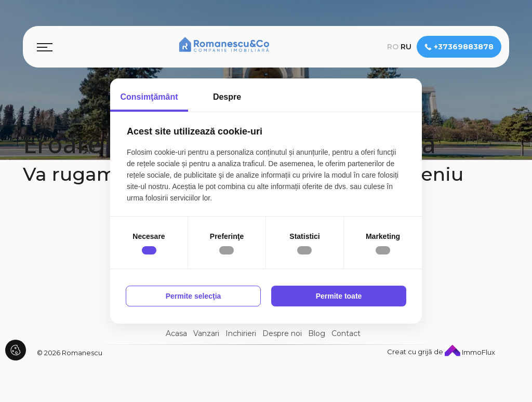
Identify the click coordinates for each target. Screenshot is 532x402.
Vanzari (206, 333)
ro (393, 47)
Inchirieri (241, 333)
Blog (317, 333)
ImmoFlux (470, 352)
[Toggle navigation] (45, 47)
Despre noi (282, 333)
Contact (346, 333)
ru (406, 47)
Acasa (176, 333)
